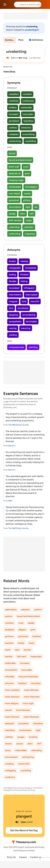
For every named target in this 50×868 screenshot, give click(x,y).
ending (12, 275)
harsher (27, 650)
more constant (12, 690)
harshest (37, 636)
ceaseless (14, 94)
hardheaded (15, 187)
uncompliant (11, 757)
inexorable (28, 114)
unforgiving (28, 757)
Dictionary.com (45, 4)
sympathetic (15, 321)
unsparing (30, 234)
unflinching (15, 234)
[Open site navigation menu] (5, 4)
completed (30, 268)
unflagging (10, 770)
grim (27, 173)
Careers (23, 857)
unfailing (9, 764)
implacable (26, 107)
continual (14, 101)
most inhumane (31, 717)
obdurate (10, 723)
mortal (27, 194)
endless (13, 107)
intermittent (15, 295)
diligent (22, 630)
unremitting (29, 134)
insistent (22, 683)
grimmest (23, 636)
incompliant (11, 670)
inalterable (10, 663)
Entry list (11, 857)
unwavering (15, 141)
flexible (13, 281)
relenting (33, 347)
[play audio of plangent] (17, 822)
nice (11, 308)
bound (12, 153)
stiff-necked (15, 220)
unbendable (21, 750)
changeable (15, 268)
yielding (13, 335)
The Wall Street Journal (18, 425)
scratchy (33, 737)
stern (23, 214)
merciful (35, 301)
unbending (14, 227)
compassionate (16, 347)
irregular (13, 301)
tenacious (26, 128)
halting (24, 281)
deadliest (10, 630)
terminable (31, 321)
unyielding (31, 141)
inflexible (10, 677)
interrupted (31, 295)
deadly (31, 623)
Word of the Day (24, 811)
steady (12, 214)
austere (38, 610)
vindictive (10, 777)
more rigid (28, 703)
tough (29, 220)
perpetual (14, 200)
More (21, 40)
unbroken (29, 227)
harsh (32, 643)
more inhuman (31, 690)
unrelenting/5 (32, 30)
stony (8, 750)
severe (8, 744)
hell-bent (22, 656)
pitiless (27, 200)
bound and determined (20, 160)
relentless (28, 121)
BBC (10, 501)
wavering (26, 328)
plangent (24, 816)
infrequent (29, 288)
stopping (13, 315)
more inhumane (32, 697)
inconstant (14, 288)
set (36, 207)
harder (21, 643)
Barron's (12, 446)
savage (21, 737)
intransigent (31, 187)
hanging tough (16, 180)
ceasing (24, 261)
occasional (23, 308)
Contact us (35, 857)
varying (13, 328)
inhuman (9, 683)
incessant (14, 114)
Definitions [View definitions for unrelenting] (37, 40)
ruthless (13, 128)
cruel (26, 167)
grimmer (9, 636)
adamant (25, 610)
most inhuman (23, 710)
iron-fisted (14, 194)
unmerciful (24, 764)
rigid (28, 207)
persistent (14, 121)
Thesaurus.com (10, 4)
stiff (32, 214)
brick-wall (14, 167)
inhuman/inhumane (28, 677)
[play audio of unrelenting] (8, 58)
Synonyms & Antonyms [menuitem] (10, 40)
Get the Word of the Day (24, 830)
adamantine (11, 610)
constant (27, 94)
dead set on (15, 173)
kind (24, 301)
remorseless (15, 207)
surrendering (29, 315)
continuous (28, 101)
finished (24, 275)
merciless (36, 683)
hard (17, 650)
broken (12, 261)
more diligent (12, 703)
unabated (14, 134)
